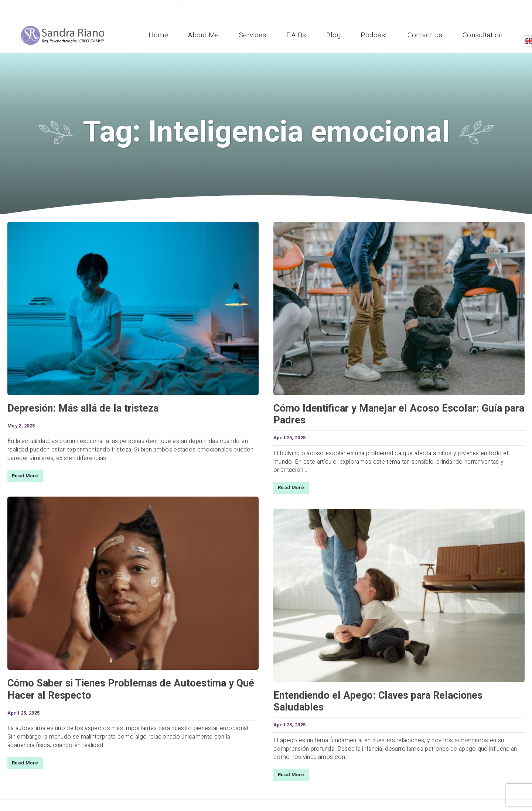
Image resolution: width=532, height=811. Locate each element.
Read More (25, 476)
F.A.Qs (296, 35)
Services (253, 35)
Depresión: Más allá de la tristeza (83, 408)
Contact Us (425, 35)
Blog (333, 35)
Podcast (374, 35)
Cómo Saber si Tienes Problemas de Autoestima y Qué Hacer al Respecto (131, 689)
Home (158, 35)
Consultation (483, 35)
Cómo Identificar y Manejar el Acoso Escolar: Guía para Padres (399, 414)
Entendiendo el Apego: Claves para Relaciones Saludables (378, 701)
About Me (203, 35)
